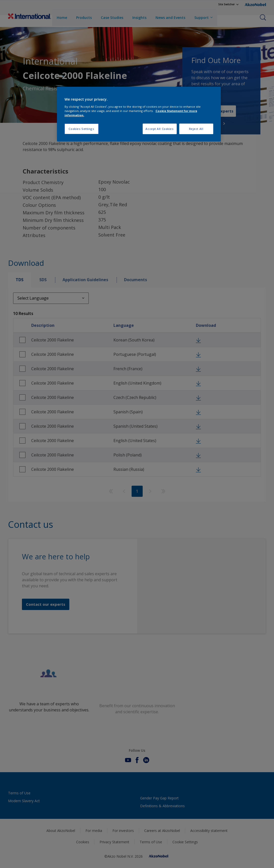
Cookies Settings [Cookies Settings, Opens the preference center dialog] (81, 129)
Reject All (196, 129)
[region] (139, 114)
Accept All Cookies (159, 129)
